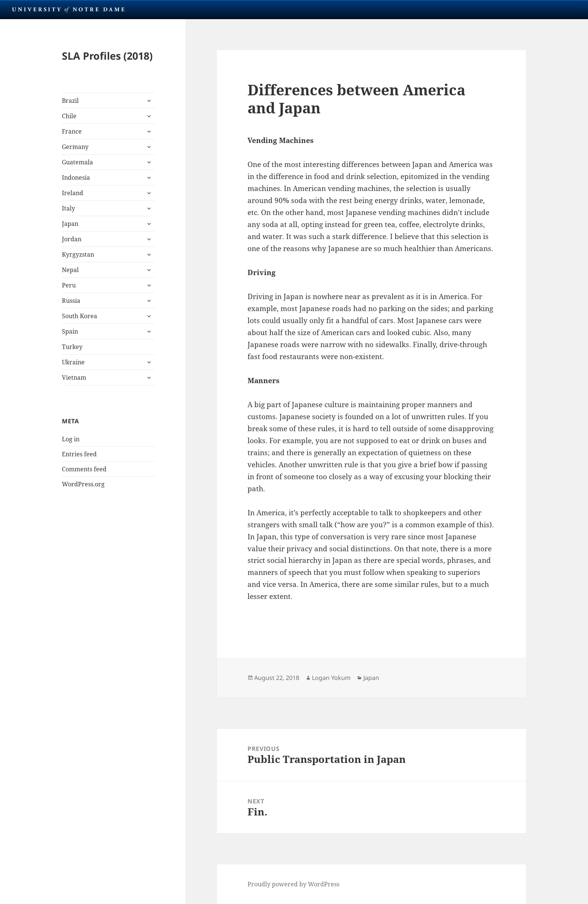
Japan (70, 224)
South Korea (79, 316)
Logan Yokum (331, 678)
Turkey (72, 347)
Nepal (70, 270)
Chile (69, 116)
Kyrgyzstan (78, 254)
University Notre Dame (68, 9)
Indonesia (76, 177)
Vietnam (74, 378)
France (72, 131)
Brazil (70, 101)
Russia (71, 301)
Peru (69, 285)
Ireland (73, 193)
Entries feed (79, 454)
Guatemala (77, 162)
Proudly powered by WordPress (293, 884)
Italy (68, 208)
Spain (70, 331)
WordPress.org (83, 484)
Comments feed (84, 469)
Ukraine (73, 362)
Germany (75, 147)
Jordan (72, 239)
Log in (71, 439)
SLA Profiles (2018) (107, 56)
